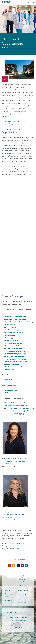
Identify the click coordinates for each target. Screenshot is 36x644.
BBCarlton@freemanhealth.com (13, 461)
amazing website (11, 114)
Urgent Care (22, 576)
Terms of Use (22, 638)
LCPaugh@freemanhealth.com (13, 514)
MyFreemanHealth (24, 586)
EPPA (17, 549)
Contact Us (18, 628)
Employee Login (23, 594)
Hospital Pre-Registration (22, 581)
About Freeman (10, 576)
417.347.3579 (10, 464)
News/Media (9, 600)
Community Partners (8, 595)
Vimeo (11, 124)
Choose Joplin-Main (9, 121)
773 (14, 517)
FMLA (6, 549)
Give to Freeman (23, 590)
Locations (8, 586)
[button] (18, 71)
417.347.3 (9, 517)
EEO (10, 549)
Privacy (13, 638)
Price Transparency (22, 601)
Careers (7, 590)
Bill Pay (7, 580)
